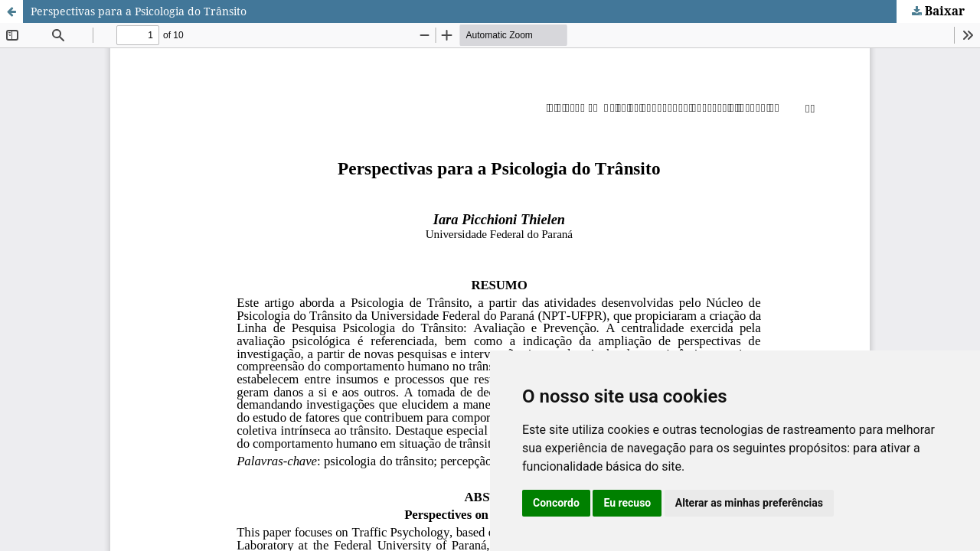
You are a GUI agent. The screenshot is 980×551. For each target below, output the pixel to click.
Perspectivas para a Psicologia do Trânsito (139, 11)
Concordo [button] (556, 503)
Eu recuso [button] (627, 503)
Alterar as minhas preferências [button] (749, 503)
